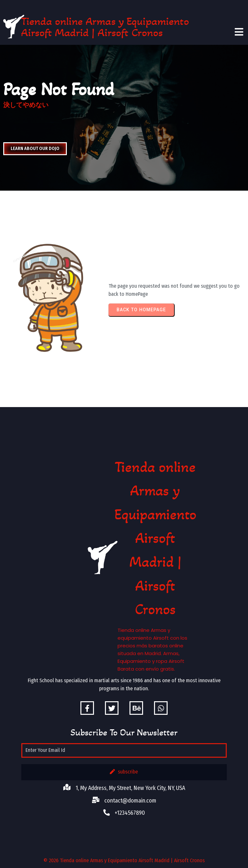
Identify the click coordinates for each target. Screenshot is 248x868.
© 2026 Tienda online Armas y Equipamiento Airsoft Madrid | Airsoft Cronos (124, 860)
